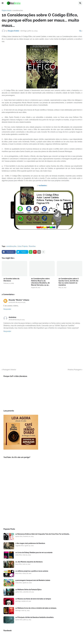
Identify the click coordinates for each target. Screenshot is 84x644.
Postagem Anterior (9, 370)
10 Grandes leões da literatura (11, 280)
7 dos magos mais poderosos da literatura (30, 543)
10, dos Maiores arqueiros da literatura (29, 562)
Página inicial (6, 10)
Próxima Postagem (74, 370)
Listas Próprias (23, 246)
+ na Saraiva (42, 185)
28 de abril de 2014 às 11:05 (17, 320)
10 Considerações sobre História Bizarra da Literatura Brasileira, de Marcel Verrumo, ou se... (40, 282)
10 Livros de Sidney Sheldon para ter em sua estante (34, 553)
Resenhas (32, 246)
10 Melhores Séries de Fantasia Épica (28, 590)
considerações (18, 10)
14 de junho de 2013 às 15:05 (17, 302)
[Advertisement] (42, 507)
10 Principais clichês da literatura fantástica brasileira (34, 617)
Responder (7, 309)
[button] (3, 3)
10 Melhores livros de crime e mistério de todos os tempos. (36, 608)
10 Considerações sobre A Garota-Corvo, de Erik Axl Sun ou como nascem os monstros (69, 282)
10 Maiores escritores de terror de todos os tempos (33, 599)
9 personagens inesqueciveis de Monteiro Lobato (33, 580)
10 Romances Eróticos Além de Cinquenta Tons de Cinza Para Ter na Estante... (43, 534)
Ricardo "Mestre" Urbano (19, 300)
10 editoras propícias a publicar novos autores (32, 571)
